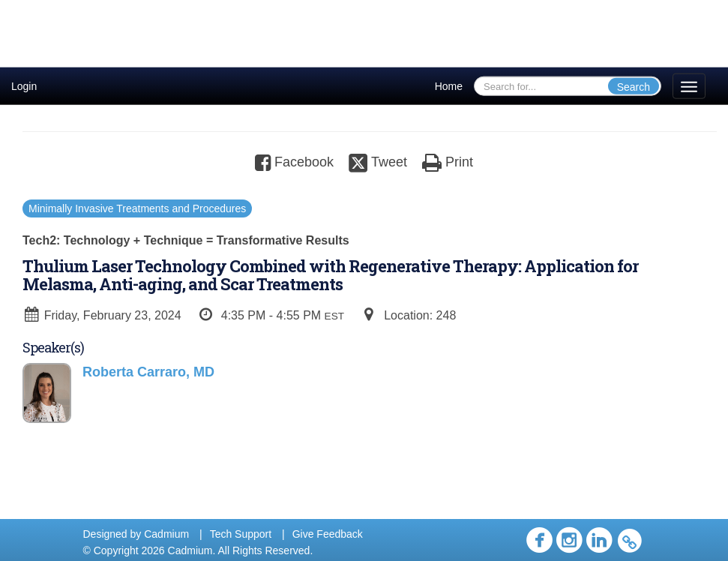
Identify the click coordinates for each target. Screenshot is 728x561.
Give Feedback (328, 534)
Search (634, 87)
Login (24, 86)
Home (449, 86)
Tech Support (241, 534)
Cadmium (166, 534)
